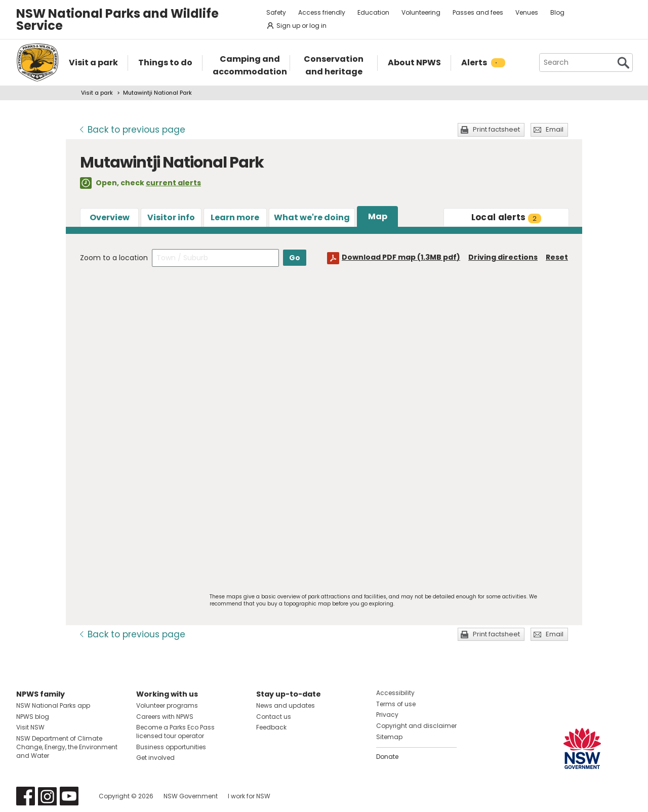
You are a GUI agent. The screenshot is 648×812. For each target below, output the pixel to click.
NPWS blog (33, 717)
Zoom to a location (114, 258)
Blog (557, 12)
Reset (557, 257)
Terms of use (396, 704)
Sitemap (389, 737)
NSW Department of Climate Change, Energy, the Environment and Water (67, 747)
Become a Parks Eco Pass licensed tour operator (175, 732)
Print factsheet (496, 129)
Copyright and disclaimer (416, 726)
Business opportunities (171, 747)
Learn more (235, 217)
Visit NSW (30, 727)
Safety (276, 12)
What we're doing (312, 217)
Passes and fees (478, 12)
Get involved (155, 758)
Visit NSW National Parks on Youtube (69, 796)
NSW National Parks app (53, 705)
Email (555, 129)
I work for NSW (249, 796)
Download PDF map (401, 257)
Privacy (387, 715)
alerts (507, 217)
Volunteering (421, 12)
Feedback (271, 727)
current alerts (173, 183)
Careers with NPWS (165, 717)
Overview (110, 217)
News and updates (286, 705)
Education (373, 12)
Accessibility (395, 693)
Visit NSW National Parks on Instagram (47, 796)
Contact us (274, 717)
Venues (527, 12)
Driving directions (503, 257)
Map (378, 216)
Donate (387, 757)
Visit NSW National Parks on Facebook (26, 796)
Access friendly (322, 12)
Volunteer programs (167, 705)
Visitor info (171, 217)
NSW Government (191, 796)
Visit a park (97, 93)
